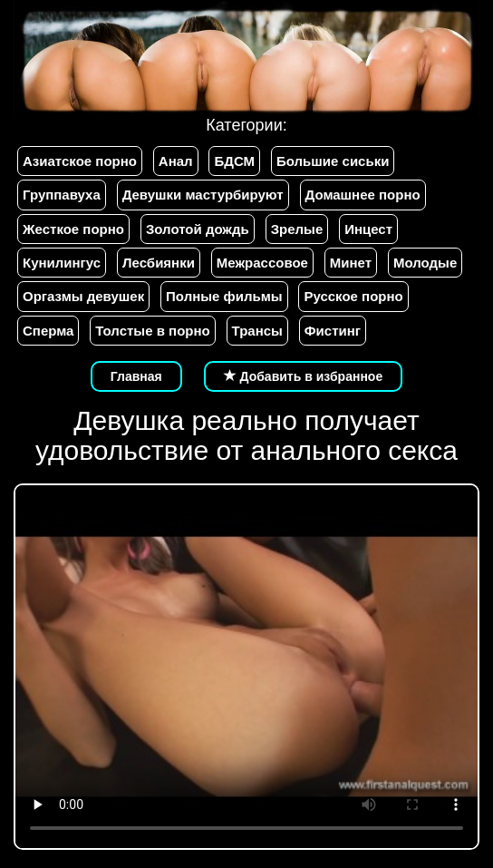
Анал (176, 161)
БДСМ (234, 161)
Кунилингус (62, 263)
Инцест (368, 229)
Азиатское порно (80, 161)
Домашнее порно (363, 195)
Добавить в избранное (304, 376)
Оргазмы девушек (83, 296)
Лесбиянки (159, 263)
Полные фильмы (224, 296)
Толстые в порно (152, 331)
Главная (136, 376)
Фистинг (333, 331)
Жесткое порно (73, 229)
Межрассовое (262, 263)
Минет (351, 263)
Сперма (48, 331)
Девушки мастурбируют (203, 195)
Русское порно (353, 296)
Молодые (425, 263)
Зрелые (297, 229)
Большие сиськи (333, 161)
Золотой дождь (198, 229)
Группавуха (62, 195)
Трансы (257, 331)
